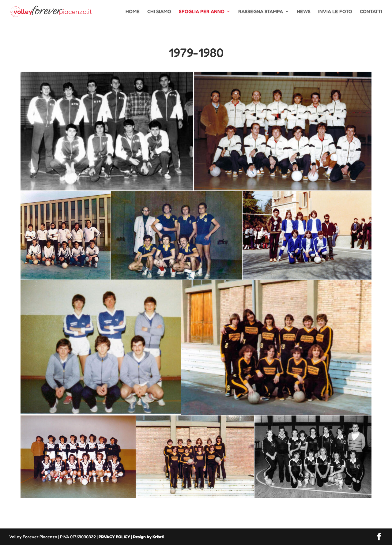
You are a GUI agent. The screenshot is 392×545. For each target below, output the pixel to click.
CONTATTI (371, 12)
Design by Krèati (149, 537)
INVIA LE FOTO (335, 12)
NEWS (304, 12)
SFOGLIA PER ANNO (202, 12)
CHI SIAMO (159, 12)
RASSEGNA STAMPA (261, 12)
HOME (133, 12)
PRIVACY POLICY (114, 537)
